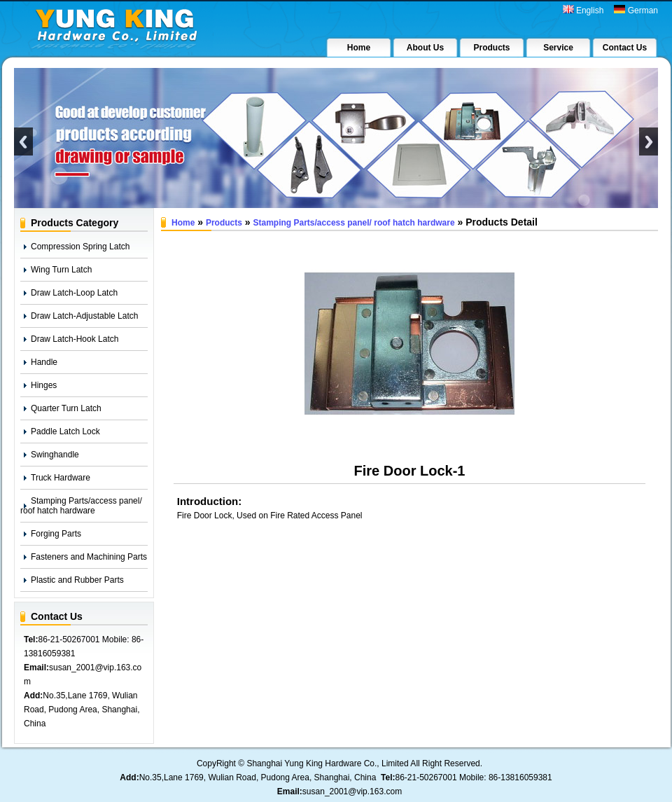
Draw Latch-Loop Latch (74, 293)
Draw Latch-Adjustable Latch (84, 316)
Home (183, 223)
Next (649, 141)
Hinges (44, 385)
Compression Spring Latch (80, 247)
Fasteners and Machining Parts (89, 557)
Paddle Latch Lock (65, 431)
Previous (23, 141)
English (583, 10)
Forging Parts (56, 534)
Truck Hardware (61, 478)
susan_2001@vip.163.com (352, 791)
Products (224, 223)
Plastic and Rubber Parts (77, 580)
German (636, 10)
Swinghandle (55, 455)
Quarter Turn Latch (66, 408)
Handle (44, 362)
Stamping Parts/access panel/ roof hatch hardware (81, 506)
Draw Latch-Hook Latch (75, 339)
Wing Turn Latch (61, 270)
